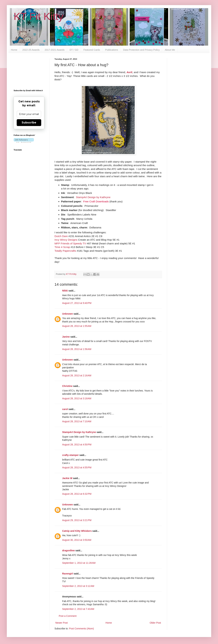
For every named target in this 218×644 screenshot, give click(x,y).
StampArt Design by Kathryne (93, 197)
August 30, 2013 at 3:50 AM (77, 540)
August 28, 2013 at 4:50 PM (77, 445)
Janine (66, 337)
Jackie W (67, 478)
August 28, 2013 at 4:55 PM (77, 467)
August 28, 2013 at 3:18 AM (77, 398)
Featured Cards (92, 50)
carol (65, 409)
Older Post (155, 623)
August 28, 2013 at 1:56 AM (77, 349)
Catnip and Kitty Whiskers (77, 531)
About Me (170, 50)
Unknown (68, 314)
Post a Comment (68, 616)
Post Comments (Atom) (81, 629)
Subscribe (29, 123)
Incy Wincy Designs (66, 240)
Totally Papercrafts (65, 251)
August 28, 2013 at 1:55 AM (77, 326)
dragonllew (68, 550)
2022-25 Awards (31, 50)
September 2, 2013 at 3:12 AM (78, 586)
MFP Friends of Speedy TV (70, 243)
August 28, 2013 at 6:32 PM (77, 494)
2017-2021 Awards (55, 50)
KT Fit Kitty (38, 16)
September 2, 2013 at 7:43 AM (78, 609)
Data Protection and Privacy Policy (141, 50)
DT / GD (74, 50)
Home (14, 50)
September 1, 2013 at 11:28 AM (79, 563)
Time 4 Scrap (62, 247)
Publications (112, 50)
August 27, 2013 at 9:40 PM (77, 303)
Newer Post (61, 623)
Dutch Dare (61, 236)
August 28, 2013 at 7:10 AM (77, 421)
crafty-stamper (70, 455)
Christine (67, 386)
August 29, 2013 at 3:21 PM (77, 520)
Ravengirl (68, 574)
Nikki (65, 291)
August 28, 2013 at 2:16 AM (77, 375)
